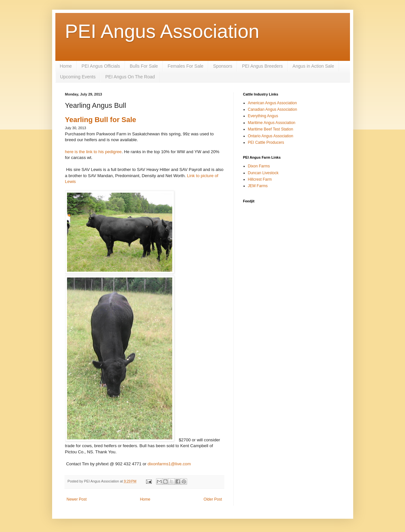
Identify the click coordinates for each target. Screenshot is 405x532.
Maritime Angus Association (272, 123)
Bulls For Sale (144, 66)
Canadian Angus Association (273, 109)
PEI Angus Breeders (262, 66)
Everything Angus (263, 116)
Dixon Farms (259, 166)
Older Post (213, 499)
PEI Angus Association (162, 31)
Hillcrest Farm (260, 179)
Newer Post (77, 499)
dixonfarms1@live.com (169, 464)
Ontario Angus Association (271, 136)
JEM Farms (258, 186)
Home (66, 66)
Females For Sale (186, 66)
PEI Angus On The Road (130, 77)
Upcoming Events (78, 77)
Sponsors (223, 66)
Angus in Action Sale (313, 66)
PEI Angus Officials (101, 66)
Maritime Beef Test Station (271, 129)
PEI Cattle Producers (266, 142)
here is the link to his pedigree (93, 152)
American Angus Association (272, 103)
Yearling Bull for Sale (101, 120)
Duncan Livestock (263, 173)
